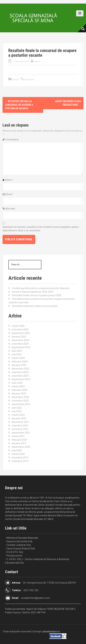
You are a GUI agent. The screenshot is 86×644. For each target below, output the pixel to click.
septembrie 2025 (21, 333)
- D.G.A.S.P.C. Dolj (14, 552)
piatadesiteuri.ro (51, 631)
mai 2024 (17, 354)
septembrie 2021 (21, 433)
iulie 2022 (17, 408)
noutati (15, 80)
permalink (29, 80)
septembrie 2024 (21, 347)
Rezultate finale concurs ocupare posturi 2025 (37, 295)
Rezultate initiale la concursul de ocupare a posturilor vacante (19, 105)
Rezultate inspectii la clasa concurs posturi (35, 306)
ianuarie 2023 (19, 394)
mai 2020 (17, 450)
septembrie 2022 (21, 404)
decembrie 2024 (20, 340)
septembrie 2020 (21, 447)
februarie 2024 (20, 362)
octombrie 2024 (20, 344)
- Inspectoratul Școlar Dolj (19, 541)
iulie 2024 (17, 351)
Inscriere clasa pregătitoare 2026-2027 (33, 292)
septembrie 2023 (21, 379)
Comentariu (12, 140)
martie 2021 (18, 436)
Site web (10, 209)
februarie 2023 (20, 390)
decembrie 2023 (20, 369)
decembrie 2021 (20, 422)
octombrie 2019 (20, 461)
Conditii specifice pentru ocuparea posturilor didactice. (41, 288)
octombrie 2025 (20, 330)
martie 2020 (18, 454)
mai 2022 (17, 411)
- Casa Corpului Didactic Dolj (20, 548)
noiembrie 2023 (20, 372)
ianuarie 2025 (19, 337)
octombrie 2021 (20, 429)
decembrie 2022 (20, 397)
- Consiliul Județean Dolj (18, 545)
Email (10, 194)
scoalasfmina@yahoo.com (36, 598)
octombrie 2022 (20, 401)
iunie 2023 (17, 383)
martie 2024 (18, 358)
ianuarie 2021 (19, 443)
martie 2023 (18, 386)
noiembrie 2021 (20, 426)
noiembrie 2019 (20, 458)
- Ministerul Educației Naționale (22, 538)
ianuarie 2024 (19, 365)
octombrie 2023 (20, 376)
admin (37, 61)
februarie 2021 (20, 440)
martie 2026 (18, 326)
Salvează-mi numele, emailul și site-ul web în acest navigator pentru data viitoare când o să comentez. (41, 229)
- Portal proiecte (14, 556)
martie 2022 (18, 415)
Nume (9, 180)
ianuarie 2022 (19, 418)
